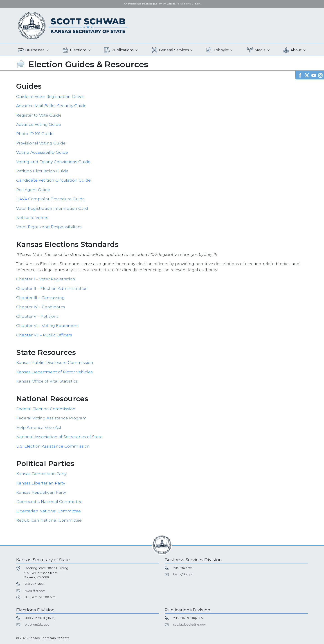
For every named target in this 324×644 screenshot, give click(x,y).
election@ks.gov (37, 625)
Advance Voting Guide (39, 124)
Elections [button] (74, 50)
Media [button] (256, 50)
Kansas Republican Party (41, 492)
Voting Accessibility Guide (42, 152)
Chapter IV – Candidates (41, 307)
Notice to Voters (32, 217)
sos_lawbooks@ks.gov (189, 625)
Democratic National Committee (49, 501)
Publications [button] (119, 50)
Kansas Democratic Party (41, 474)
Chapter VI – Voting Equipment (48, 325)
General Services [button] (170, 50)
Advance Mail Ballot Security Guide (51, 106)
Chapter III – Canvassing (40, 298)
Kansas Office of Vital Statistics (47, 381)
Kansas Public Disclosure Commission (55, 362)
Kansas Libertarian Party (41, 483)
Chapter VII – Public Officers (44, 335)
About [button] (292, 50)
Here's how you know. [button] (188, 4)
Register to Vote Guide (39, 115)
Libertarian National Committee (48, 511)
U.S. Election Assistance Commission (53, 446)
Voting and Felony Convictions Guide (53, 162)
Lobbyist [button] (218, 50)
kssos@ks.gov (35, 591)
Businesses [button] (31, 50)
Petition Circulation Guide (42, 171)
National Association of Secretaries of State (59, 437)
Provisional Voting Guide (41, 143)
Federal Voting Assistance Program (51, 418)
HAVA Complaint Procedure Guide (51, 199)
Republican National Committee (49, 520)
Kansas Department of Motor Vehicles (54, 372)
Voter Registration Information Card (52, 208)
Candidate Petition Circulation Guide (53, 180)
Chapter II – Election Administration (52, 288)
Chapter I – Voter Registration (46, 279)
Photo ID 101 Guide (35, 134)
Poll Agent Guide (33, 190)
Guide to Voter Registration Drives (50, 96)
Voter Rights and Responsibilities (49, 227)
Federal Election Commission (46, 409)
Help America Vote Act (39, 427)
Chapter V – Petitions (37, 316)
